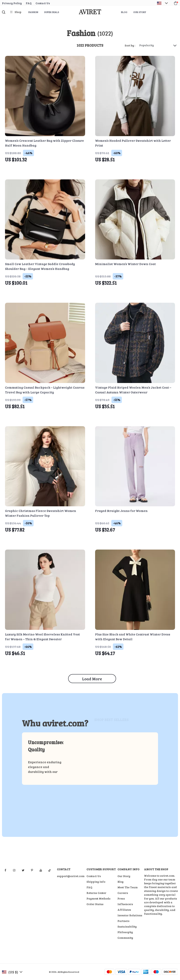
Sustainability (127, 926)
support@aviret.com (71, 876)
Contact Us (43, 3)
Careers (123, 893)
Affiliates (124, 910)
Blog (124, 12)
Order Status (95, 904)
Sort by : (130, 45)
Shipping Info (96, 882)
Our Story (140, 12)
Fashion (33, 12)
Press (121, 898)
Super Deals (52, 12)
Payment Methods (98, 898)
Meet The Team (128, 887)
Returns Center (96, 893)
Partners (123, 921)
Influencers (125, 904)
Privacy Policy (12, 3)
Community (125, 938)
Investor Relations (130, 915)
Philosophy (125, 932)
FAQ (29, 3)
